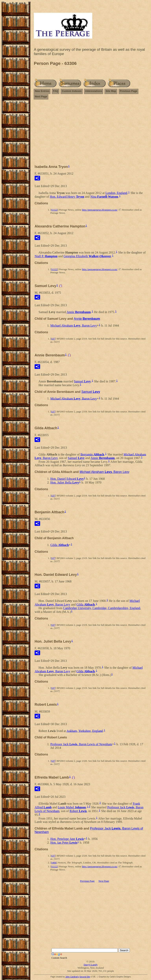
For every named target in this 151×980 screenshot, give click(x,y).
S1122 (54, 210)
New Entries (42, 91)
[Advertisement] (91, 134)
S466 (54, 863)
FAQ (56, 91)
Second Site (85, 977)
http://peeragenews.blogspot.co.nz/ (100, 210)
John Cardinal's (72, 977)
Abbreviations (94, 91)
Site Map (111, 91)
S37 (53, 339)
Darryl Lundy (91, 965)
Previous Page (129, 91)
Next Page (41, 96)
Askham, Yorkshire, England (85, 731)
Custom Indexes (72, 91)
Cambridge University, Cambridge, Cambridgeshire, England (102, 608)
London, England (116, 193)
